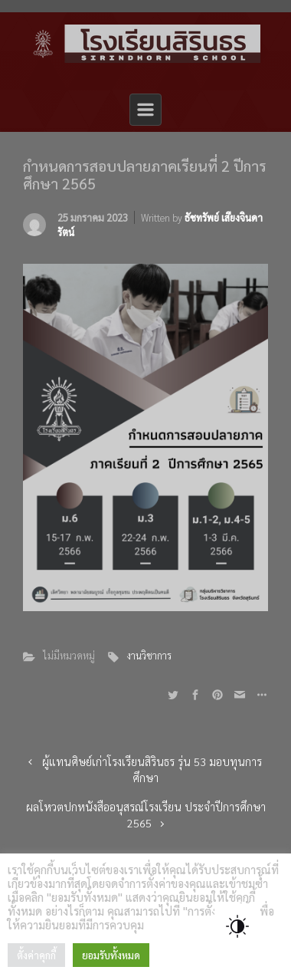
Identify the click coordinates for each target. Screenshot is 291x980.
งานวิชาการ (149, 655)
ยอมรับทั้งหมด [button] (111, 955)
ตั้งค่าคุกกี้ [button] (36, 955)
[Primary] (145, 110)
